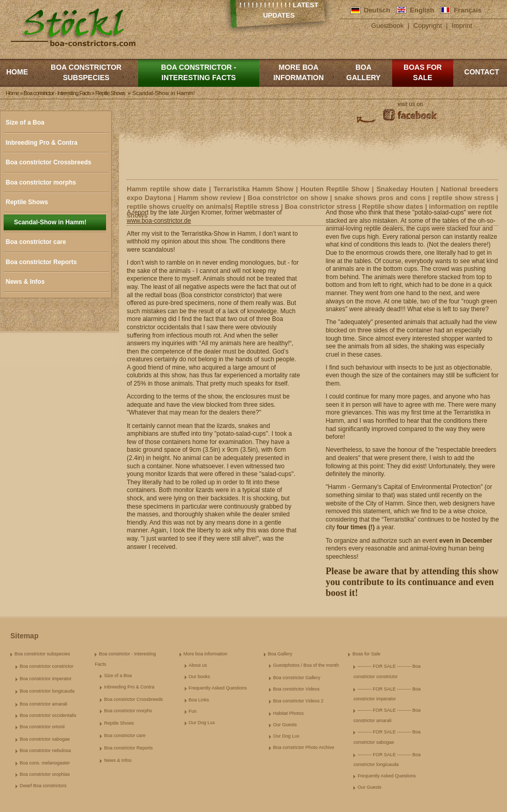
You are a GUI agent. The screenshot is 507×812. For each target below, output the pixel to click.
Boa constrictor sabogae (45, 739)
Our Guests (285, 725)
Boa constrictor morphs (41, 182)
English (422, 10)
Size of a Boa (25, 122)
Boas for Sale (423, 72)
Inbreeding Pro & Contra (42, 143)
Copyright (428, 26)
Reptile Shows (27, 202)
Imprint (462, 26)
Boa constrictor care (36, 242)
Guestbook (387, 26)
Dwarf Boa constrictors (43, 786)
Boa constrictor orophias (45, 774)
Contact (481, 72)
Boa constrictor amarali (43, 704)
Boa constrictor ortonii (42, 727)
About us (198, 665)
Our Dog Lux (202, 723)
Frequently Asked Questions (218, 688)
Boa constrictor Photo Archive (304, 747)
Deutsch (377, 10)
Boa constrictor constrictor (47, 666)
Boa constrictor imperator (46, 679)
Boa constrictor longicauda (47, 691)
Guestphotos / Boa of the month (306, 665)
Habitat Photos (288, 713)
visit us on (411, 104)
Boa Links (199, 700)
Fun (193, 711)
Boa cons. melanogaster (45, 763)
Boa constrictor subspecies (86, 72)
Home (17, 72)
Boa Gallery (363, 72)
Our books (200, 677)
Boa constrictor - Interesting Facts (198, 72)
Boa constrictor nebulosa (45, 750)
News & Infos (25, 282)
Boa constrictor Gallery (297, 678)
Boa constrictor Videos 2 (298, 701)
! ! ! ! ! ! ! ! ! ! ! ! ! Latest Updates (279, 10)
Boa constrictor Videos (296, 689)
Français (467, 10)
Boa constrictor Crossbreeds (48, 162)
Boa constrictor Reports (41, 262)
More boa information (299, 72)
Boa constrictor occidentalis (48, 715)
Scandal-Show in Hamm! (50, 222)
